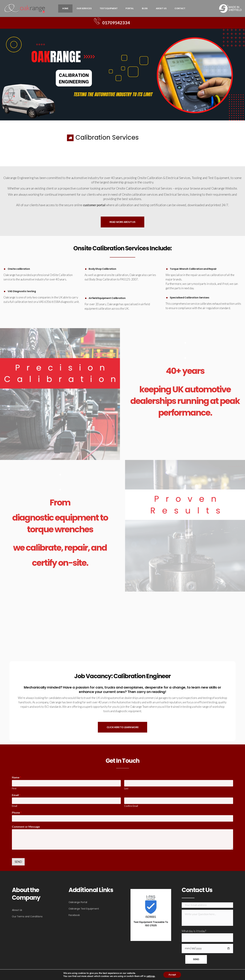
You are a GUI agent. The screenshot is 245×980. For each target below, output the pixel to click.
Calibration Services (107, 137)
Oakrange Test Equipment (84, 909)
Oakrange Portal (78, 902)
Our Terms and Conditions (27, 916)
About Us (17, 910)
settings (151, 976)
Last (126, 870)
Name (17, 859)
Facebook (74, 915)
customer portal (94, 205)
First (14, 870)
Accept (172, 975)
